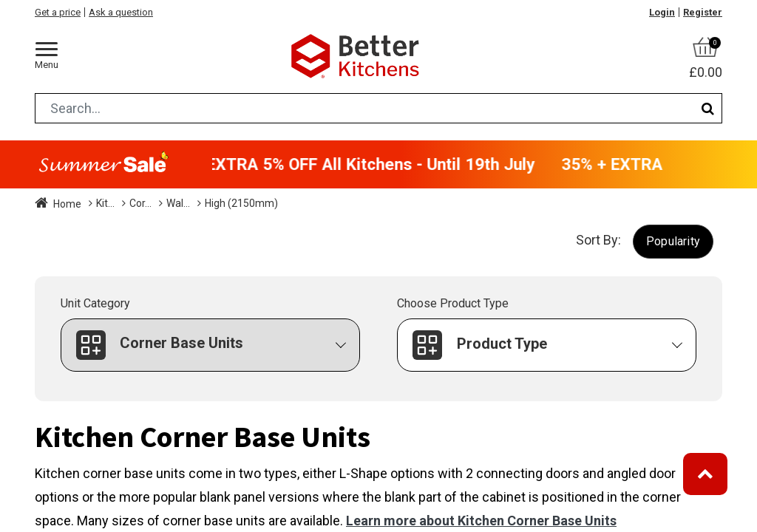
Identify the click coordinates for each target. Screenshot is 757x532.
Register (703, 12)
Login (662, 12)
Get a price (58, 12)
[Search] (708, 108)
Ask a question (121, 12)
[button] (673, 241)
